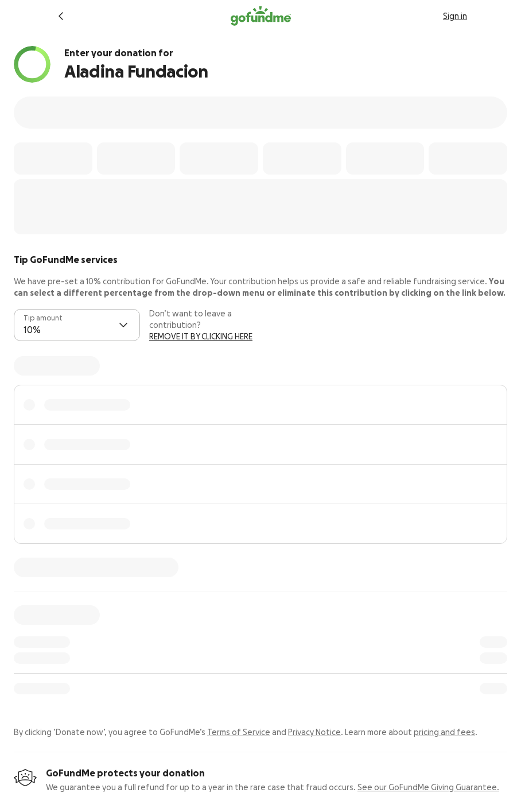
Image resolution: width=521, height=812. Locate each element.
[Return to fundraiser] (61, 16)
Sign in (455, 16)
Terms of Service (239, 732)
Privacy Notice (314, 732)
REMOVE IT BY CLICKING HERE (201, 337)
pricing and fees (444, 732)
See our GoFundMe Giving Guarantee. (428, 787)
